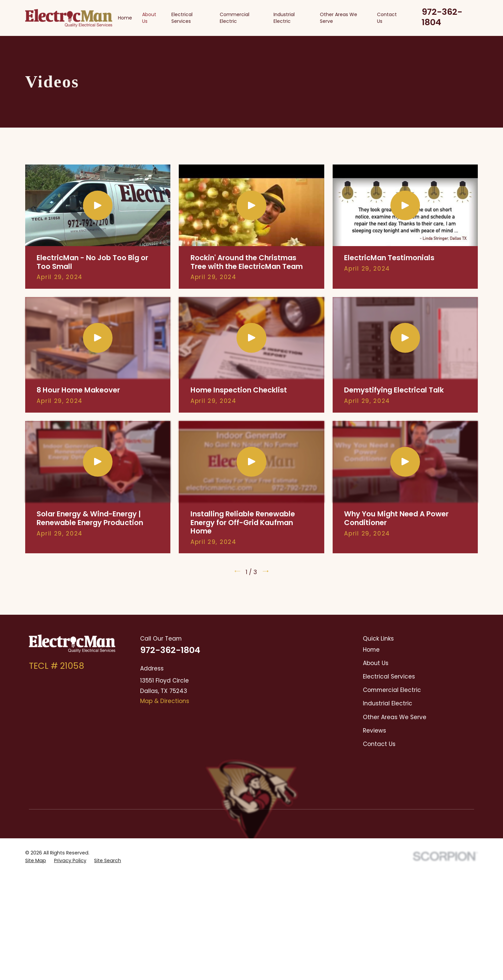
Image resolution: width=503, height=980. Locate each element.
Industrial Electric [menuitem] (284, 18)
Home (371, 650)
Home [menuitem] (125, 18)
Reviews (374, 731)
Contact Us (379, 744)
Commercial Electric (392, 690)
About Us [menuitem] (149, 18)
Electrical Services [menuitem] (182, 18)
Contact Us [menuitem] (387, 18)
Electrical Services (389, 676)
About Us (376, 663)
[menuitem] (36, 800)
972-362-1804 (442, 17)
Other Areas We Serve (395, 717)
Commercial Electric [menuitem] (235, 18)
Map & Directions (165, 701)
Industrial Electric (388, 703)
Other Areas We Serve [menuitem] (339, 18)
